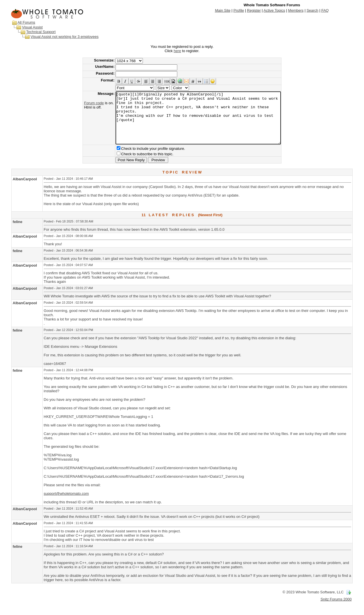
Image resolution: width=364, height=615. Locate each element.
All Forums (26, 22)
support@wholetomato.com (66, 504)
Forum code (84, 103)
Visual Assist (32, 27)
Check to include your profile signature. (143, 159)
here (177, 51)
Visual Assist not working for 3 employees (64, 37)
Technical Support (41, 32)
